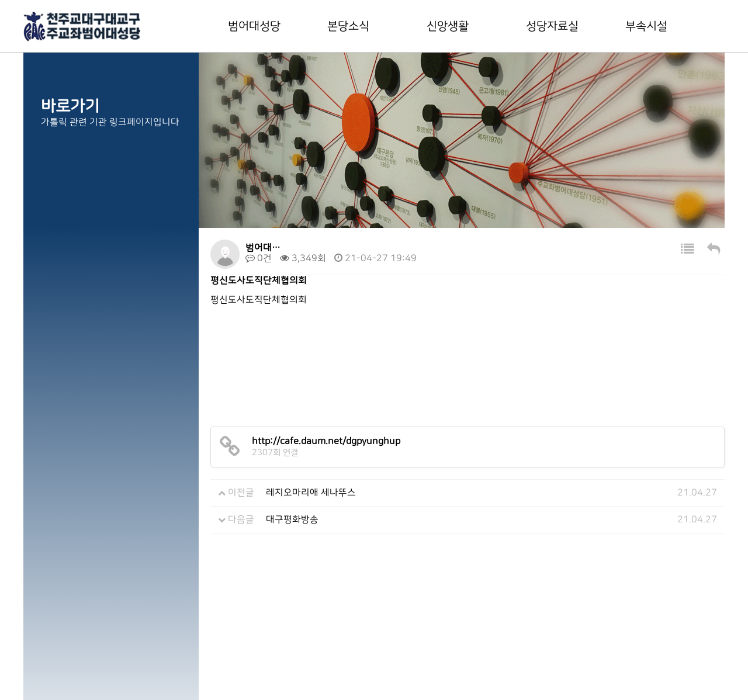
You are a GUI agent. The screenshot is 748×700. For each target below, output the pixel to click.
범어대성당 (254, 26)
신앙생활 (448, 26)
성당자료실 (552, 26)
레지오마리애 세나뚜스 (311, 493)
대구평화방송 (292, 519)
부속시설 (646, 26)
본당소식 (348, 26)
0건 (259, 258)
